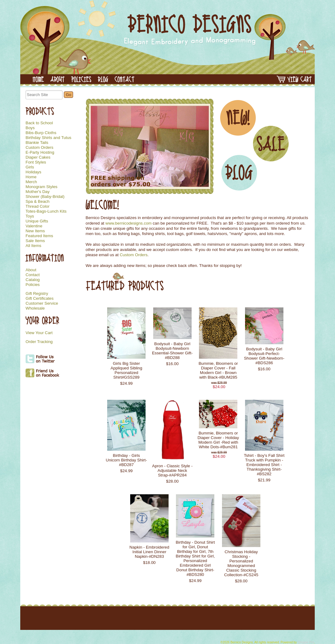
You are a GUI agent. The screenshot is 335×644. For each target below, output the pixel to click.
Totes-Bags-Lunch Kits (46, 211)
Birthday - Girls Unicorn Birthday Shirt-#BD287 (127, 460)
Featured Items (39, 236)
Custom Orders (39, 148)
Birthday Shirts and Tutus (48, 138)
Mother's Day (37, 192)
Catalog (33, 280)
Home (31, 177)
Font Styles (36, 162)
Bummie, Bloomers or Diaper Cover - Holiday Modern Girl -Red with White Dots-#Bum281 (218, 440)
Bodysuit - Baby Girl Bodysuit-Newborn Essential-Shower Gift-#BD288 (172, 351)
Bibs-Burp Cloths (41, 133)
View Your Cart (39, 333)
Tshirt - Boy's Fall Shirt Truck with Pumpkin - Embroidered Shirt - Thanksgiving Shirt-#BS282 (264, 465)
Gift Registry (37, 294)
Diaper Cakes (38, 157)
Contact (33, 275)
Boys (30, 128)
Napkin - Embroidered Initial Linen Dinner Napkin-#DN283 (150, 552)
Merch (31, 182)
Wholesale (35, 308)
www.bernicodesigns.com (128, 223)
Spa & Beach (37, 202)
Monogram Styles (41, 187)
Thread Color (37, 206)
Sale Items (35, 241)
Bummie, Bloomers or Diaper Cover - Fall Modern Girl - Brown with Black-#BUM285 (218, 370)
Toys (30, 216)
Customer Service (42, 303)
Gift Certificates (39, 299)
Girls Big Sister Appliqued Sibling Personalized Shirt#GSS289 (126, 370)
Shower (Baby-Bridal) (45, 197)
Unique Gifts (37, 221)
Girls (30, 167)
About (31, 270)
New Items (35, 231)
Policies (33, 285)
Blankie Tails (37, 143)
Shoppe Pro (306, 642)
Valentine (34, 226)
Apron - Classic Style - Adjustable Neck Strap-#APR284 (172, 470)
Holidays (33, 172)
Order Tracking (39, 342)
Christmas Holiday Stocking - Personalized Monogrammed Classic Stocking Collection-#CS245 (241, 563)
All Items (33, 246)
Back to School (39, 123)
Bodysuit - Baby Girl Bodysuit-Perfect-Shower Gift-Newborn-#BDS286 (264, 356)
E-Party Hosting (40, 152)
